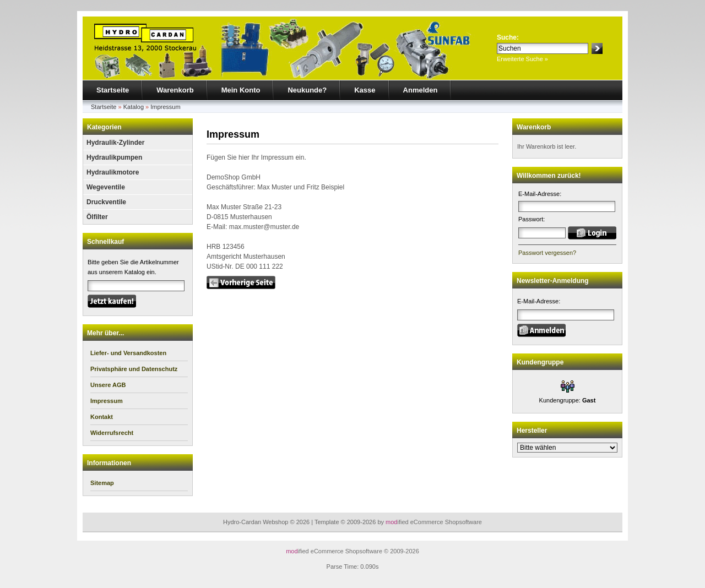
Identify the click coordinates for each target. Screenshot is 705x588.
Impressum (165, 107)
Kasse (365, 90)
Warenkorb (175, 90)
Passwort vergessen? (547, 253)
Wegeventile (106, 187)
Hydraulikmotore (113, 172)
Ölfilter (97, 217)
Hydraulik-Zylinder (115, 143)
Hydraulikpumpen (114, 157)
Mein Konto (241, 90)
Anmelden (421, 90)
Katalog (134, 107)
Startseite (113, 90)
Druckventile (106, 202)
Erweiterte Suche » (522, 59)
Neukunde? (307, 90)
